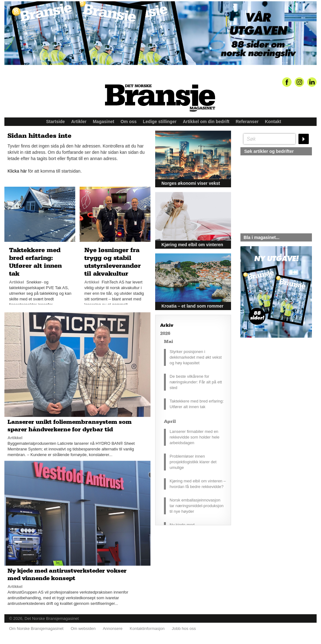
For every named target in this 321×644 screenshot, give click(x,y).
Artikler (79, 122)
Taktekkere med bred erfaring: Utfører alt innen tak (197, 404)
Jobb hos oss (184, 628)
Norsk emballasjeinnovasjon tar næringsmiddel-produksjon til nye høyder (197, 506)
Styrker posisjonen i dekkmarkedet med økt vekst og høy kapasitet (196, 357)
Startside (55, 122)
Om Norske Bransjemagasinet (36, 628)
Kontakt (273, 122)
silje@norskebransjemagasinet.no (269, 396)
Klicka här (17, 171)
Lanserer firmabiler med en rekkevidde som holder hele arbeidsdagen (195, 437)
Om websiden (83, 628)
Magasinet (103, 122)
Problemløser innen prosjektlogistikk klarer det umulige (193, 462)
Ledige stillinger (160, 122)
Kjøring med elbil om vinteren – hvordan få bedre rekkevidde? (198, 484)
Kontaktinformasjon (147, 628)
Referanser (247, 122)
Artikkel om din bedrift (206, 122)
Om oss (128, 122)
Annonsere (113, 628)
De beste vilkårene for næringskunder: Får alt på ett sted (196, 382)
